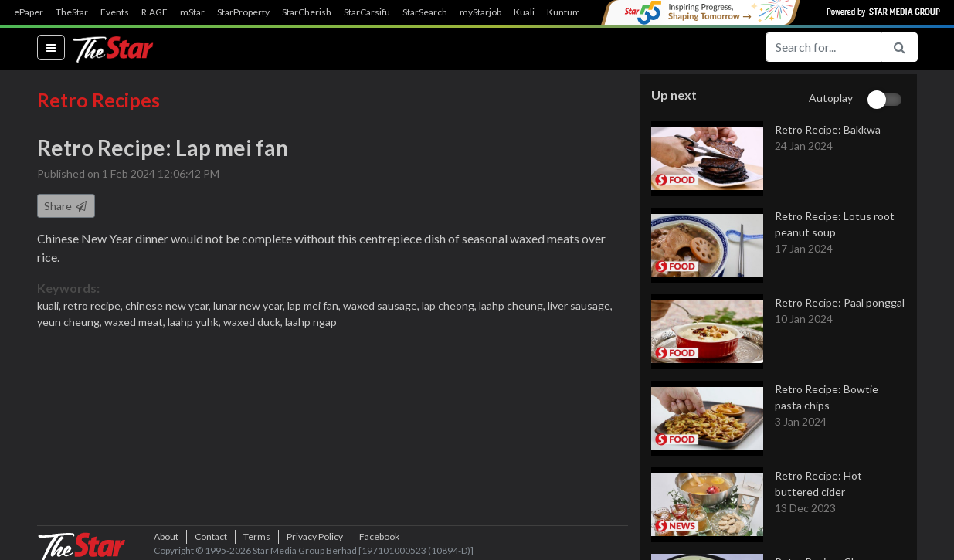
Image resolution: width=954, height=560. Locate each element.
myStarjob (480, 12)
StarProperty (243, 12)
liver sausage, (580, 305)
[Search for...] (823, 47)
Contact (211, 536)
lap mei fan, (315, 305)
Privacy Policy (315, 536)
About (166, 536)
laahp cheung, (513, 305)
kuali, (50, 305)
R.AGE (154, 12)
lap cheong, (450, 305)
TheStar (72, 12)
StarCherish (307, 12)
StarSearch (425, 12)
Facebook (379, 536)
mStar (192, 12)
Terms (257, 536)
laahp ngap (311, 322)
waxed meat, (136, 322)
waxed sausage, (382, 305)
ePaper (29, 12)
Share (66, 206)
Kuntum (564, 12)
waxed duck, (254, 322)
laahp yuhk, (195, 322)
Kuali (524, 12)
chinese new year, (169, 305)
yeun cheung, (71, 322)
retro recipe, (94, 305)
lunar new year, (250, 305)
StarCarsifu (367, 12)
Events (115, 12)
